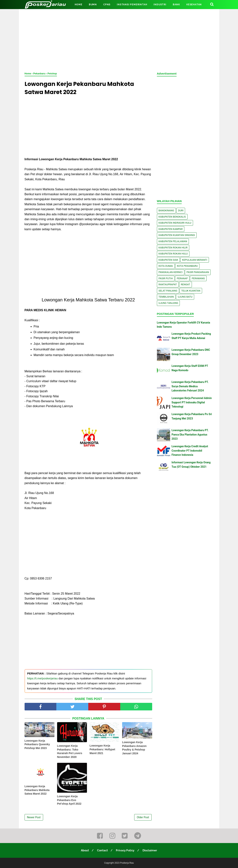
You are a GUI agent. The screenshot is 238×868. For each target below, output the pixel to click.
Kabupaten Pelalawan (173, 241)
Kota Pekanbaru (187, 266)
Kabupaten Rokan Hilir (173, 248)
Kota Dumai (166, 266)
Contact (102, 850)
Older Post (143, 817)
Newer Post (34, 817)
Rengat (186, 284)
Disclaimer (150, 850)
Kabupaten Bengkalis (172, 217)
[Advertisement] (119, 40)
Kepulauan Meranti (195, 260)
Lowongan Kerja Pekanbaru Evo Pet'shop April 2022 (69, 800)
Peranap (182, 278)
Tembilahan (166, 297)
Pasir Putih (166, 278)
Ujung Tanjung (168, 303)
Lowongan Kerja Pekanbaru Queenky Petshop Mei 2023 (37, 744)
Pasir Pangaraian (198, 272)
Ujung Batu (185, 297)
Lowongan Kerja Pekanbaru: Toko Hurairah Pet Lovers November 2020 (70, 751)
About (85, 850)
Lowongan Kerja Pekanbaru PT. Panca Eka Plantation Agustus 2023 (190, 434)
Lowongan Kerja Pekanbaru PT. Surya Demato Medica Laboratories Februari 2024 (190, 386)
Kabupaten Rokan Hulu (173, 254)
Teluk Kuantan (191, 291)
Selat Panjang (168, 291)
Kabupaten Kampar (171, 229)
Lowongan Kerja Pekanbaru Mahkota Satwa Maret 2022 (37, 790)
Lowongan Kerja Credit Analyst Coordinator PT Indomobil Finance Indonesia (190, 451)
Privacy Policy (125, 850)
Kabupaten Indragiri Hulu (175, 223)
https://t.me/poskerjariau (43, 678)
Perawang (198, 278)
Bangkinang (166, 210)
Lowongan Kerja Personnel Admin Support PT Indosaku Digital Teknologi (192, 402)
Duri (181, 210)
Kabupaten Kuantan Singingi (177, 235)
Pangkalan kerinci (171, 272)
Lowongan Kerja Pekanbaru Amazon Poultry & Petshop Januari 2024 (134, 748)
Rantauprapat (168, 284)
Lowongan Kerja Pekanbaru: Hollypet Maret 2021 (102, 749)
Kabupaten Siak (168, 260)
